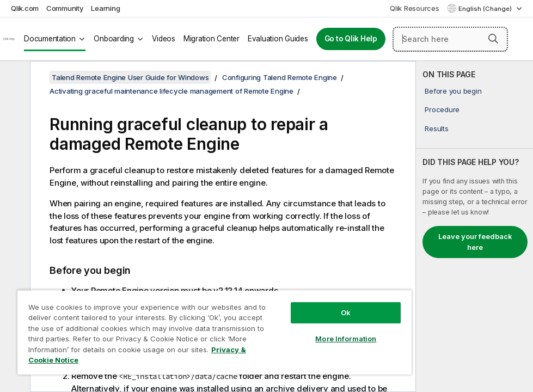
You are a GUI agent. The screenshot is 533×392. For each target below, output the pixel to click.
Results (436, 128)
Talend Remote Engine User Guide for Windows (130, 77)
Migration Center (212, 39)
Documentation (50, 39)
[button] (493, 39)
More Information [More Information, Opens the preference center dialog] (346, 339)
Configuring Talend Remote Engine (280, 77)
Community (65, 8)
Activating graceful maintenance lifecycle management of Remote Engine (171, 91)
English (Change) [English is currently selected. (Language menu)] (486, 9)
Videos (164, 39)
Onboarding (114, 39)
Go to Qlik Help (351, 39)
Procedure (442, 109)
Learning (105, 8)
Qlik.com (25, 8)
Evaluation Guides (278, 39)
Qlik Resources (415, 8)
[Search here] (450, 39)
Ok (346, 313)
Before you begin (453, 91)
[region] (215, 332)
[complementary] (474, 226)
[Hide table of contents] (14, 78)
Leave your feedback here (475, 242)
